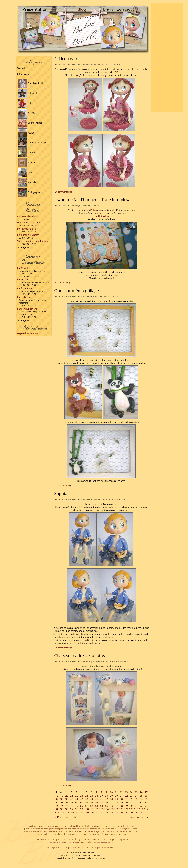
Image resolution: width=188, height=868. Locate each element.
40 (72, 799)
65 (101, 802)
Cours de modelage (32, 143)
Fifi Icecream (66, 59)
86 (111, 806)
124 (111, 812)
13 (126, 792)
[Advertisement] (167, 58)
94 (57, 809)
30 (116, 796)
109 (131, 809)
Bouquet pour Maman (28, 235)
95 (62, 809)
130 (141, 812)
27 (101, 796)
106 (116, 809)
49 (116, 799)
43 (87, 799)
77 (67, 806)
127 (126, 812)
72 (136, 802)
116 (72, 812)
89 (126, 806)
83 (96, 806)
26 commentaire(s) (64, 192)
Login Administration (27, 333)
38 (62, 799)
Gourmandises (30, 123)
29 (111, 796)
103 (101, 809)
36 (146, 796)
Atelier (26, 133)
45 (96, 799)
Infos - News (23, 74)
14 (131, 792)
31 (121, 796)
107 (121, 809)
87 (116, 806)
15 (136, 792)
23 (82, 796)
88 (121, 806)
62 (87, 802)
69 (121, 802)
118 (82, 812)
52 (131, 799)
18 (57, 796)
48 (111, 799)
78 (72, 806)
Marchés (27, 182)
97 (72, 809)
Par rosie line (24, 297)
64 (96, 802)
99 (82, 809)
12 (121, 792)
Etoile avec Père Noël (28, 229)
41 (77, 799)
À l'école (27, 113)
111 (141, 809)
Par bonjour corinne (27, 309)
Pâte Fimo (27, 103)
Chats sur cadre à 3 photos (80, 655)
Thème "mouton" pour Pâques (32, 241)
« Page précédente (66, 817)
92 (141, 806)
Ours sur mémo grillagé (77, 290)
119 (87, 812)
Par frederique (24, 288)
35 (141, 796)
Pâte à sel (27, 93)
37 (57, 799)
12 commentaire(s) (64, 486)
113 (57, 812)
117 (77, 812)
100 (87, 809)
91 (136, 806)
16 (141, 792)
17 (146, 792)
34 (136, 796)
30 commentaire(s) (64, 648)
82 (92, 806)
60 (77, 802)
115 (67, 812)
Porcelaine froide (31, 83)
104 (106, 809)
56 (57, 802)
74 (146, 802)
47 (106, 799)
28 (106, 796)
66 (106, 802)
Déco (25, 172)
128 (131, 812)
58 (67, 802)
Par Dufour (23, 280)
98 (77, 809)
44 (92, 799)
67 (111, 802)
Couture (27, 153)
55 (146, 799)
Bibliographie (29, 192)
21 (72, 796)
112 (146, 809)
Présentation (35, 9)
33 (131, 796)
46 (101, 799)
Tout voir (21, 68)
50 (121, 799)
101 (92, 809)
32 (126, 796)
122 (101, 812)
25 (92, 796)
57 (62, 802)
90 (131, 806)
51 (126, 799)
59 (72, 802)
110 (136, 809)
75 (57, 806)
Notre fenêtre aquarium (29, 223)
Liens (108, 9)
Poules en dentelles (27, 216)
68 (116, 802)
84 (101, 806)
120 (92, 812)
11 (116, 792)
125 (116, 812)
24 (87, 796)
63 (92, 802)
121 (96, 812)
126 (121, 812)
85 (106, 806)
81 (87, 806)
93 (146, 806)
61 (82, 802)
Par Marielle (23, 268)
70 (126, 802)
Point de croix (29, 162)
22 (77, 796)
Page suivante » (139, 817)
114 (62, 812)
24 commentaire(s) (64, 786)
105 (111, 809)
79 (77, 806)
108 (126, 809)
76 (62, 806)
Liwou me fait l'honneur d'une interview (92, 200)
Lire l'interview (101, 216)
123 (106, 812)
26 (96, 796)
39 (67, 799)
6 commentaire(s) (63, 283)
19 (62, 796)
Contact (124, 9)
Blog (82, 9)
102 (96, 809)
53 (136, 799)
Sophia (61, 493)
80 (82, 806)
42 (82, 799)
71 (131, 802)
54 (141, 799)
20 (67, 796)
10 (111, 792)
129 (136, 812)
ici (117, 275)
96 (67, 809)
